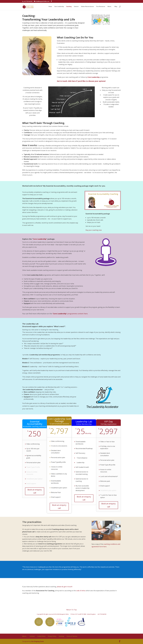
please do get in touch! (65, 587)
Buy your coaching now (94, 230)
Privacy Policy (52, 636)
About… (110, 7)
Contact (76, 7)
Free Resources (101, 7)
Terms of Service (72, 636)
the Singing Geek (37, 641)
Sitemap (61, 636)
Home (50, 7)
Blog (116, 7)
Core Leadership (59, 7)
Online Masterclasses (87, 7)
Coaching (69, 7)
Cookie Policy (41, 636)
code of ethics (81, 591)
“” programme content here (70, 314)
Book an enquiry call (35, 491)
